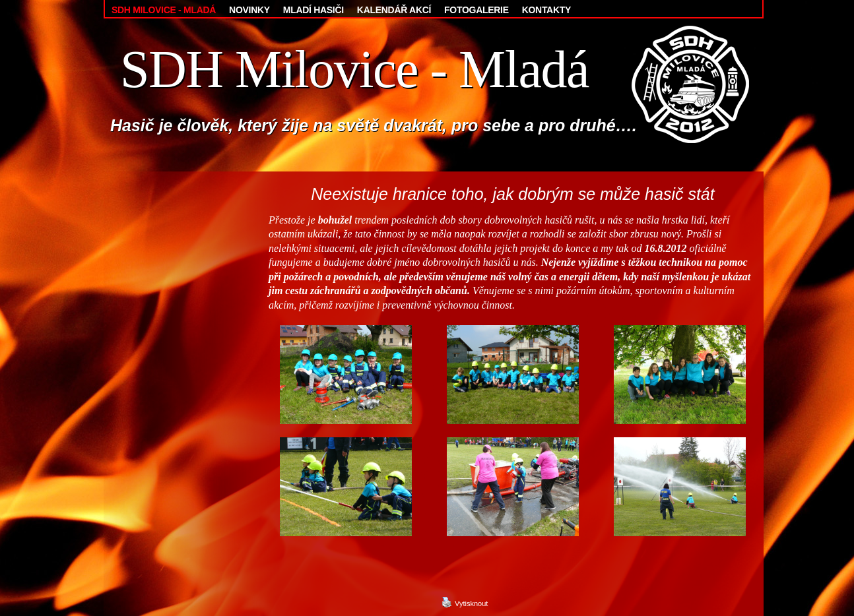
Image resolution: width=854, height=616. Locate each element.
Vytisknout (465, 602)
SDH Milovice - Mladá (354, 69)
